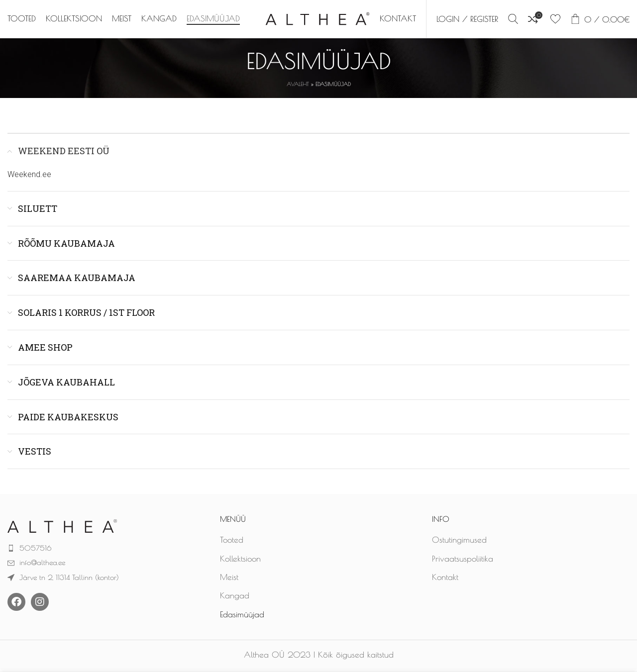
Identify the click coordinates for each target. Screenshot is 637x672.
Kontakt (445, 579)
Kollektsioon (240, 561)
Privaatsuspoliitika (463, 561)
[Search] (513, 20)
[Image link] (62, 527)
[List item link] (106, 550)
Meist (229, 579)
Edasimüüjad (242, 616)
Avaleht (298, 86)
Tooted (232, 542)
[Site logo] (318, 19)
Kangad (235, 598)
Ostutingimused (459, 542)
